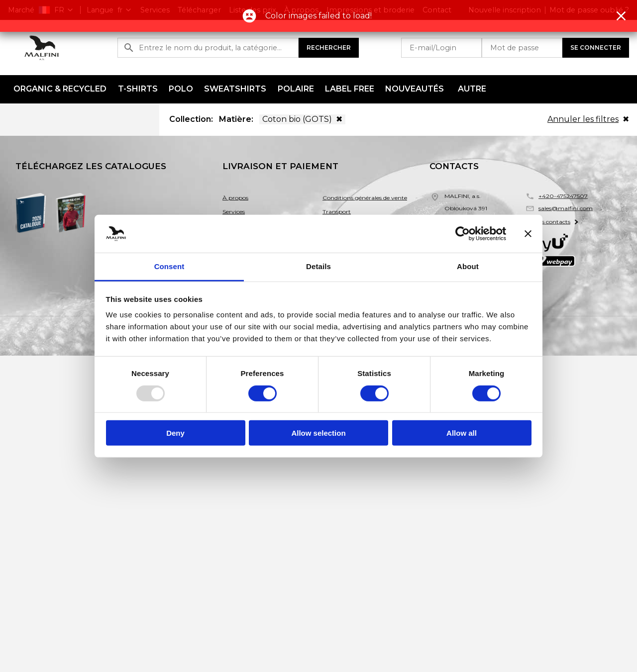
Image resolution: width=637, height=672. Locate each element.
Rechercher (329, 48)
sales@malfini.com (566, 211)
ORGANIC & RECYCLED (60, 89)
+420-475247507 (563, 197)
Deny (175, 433)
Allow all (462, 433)
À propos (235, 199)
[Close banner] (528, 234)
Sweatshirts (235, 89)
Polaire (296, 89)
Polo (181, 89)
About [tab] (468, 266)
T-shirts (138, 89)
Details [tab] (318, 266)
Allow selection (318, 433)
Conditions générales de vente (365, 199)
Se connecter (596, 48)
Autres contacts (550, 227)
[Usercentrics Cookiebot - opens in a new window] (463, 234)
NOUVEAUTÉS (415, 89)
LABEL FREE (350, 89)
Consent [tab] (169, 266)
